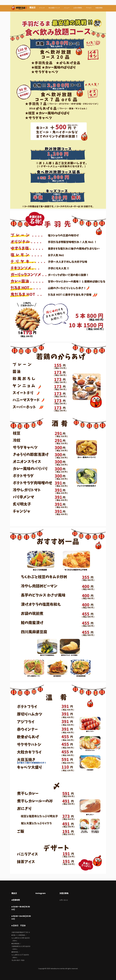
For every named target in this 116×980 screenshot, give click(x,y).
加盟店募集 (99, 8)
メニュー (67, 8)
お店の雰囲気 (78, 8)
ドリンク (42, 8)
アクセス (89, 8)
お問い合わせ (64, 900)
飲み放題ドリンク (54, 8)
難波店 (32, 8)
